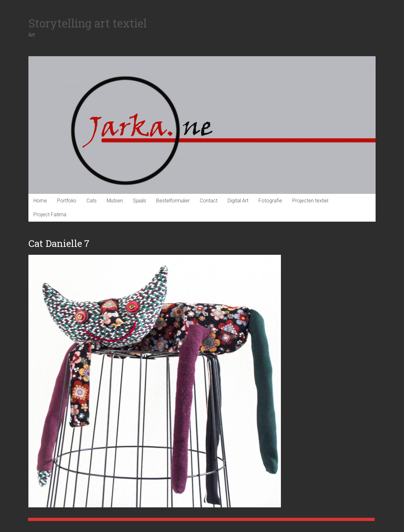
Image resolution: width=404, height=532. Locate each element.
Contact (209, 201)
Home (40, 201)
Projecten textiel (310, 201)
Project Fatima (50, 215)
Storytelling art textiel (88, 23)
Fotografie (270, 201)
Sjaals (140, 201)
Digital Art (238, 201)
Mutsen (115, 201)
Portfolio (67, 201)
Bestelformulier (173, 201)
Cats (92, 201)
